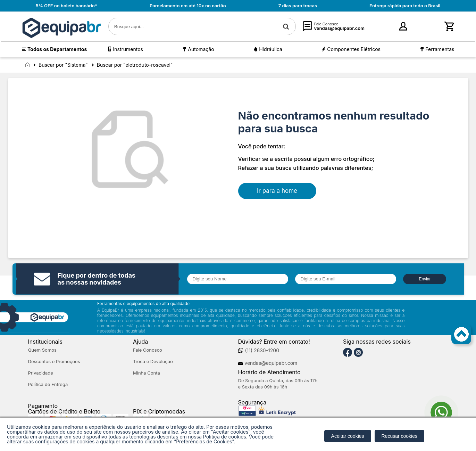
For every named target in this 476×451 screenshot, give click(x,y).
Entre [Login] (392, 28)
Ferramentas (440, 49)
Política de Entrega (48, 384)
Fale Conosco (148, 350)
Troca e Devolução (153, 362)
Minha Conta (147, 373)
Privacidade (41, 373)
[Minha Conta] (381, 27)
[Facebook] (348, 353)
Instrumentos (128, 49)
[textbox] (202, 26)
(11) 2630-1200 (262, 351)
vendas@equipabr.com (271, 363)
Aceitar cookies (348, 436)
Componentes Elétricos (354, 49)
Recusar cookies (400, 436)
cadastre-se (419, 28)
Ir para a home (277, 191)
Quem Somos (42, 350)
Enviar (425, 279)
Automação (201, 49)
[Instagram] (358, 353)
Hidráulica (271, 49)
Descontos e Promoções (54, 362)
